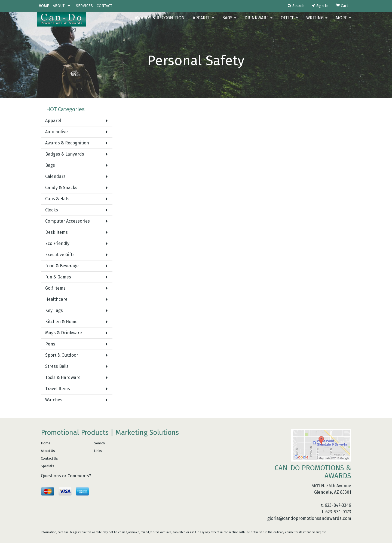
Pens (50, 344)
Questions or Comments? (66, 476)
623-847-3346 (338, 505)
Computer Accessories (68, 221)
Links (98, 451)
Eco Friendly (57, 243)
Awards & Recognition (67, 143)
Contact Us (49, 458)
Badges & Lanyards (65, 154)
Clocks (52, 210)
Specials (48, 466)
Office (289, 22)
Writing (317, 22)
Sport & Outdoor (62, 355)
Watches (54, 400)
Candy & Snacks (61, 188)
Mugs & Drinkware (64, 333)
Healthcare (56, 299)
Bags (229, 22)
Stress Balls (57, 366)
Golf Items (55, 288)
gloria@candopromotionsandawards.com (309, 518)
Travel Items (58, 389)
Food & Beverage (62, 266)
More (343, 22)
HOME (44, 6)
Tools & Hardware (63, 377)
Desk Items (56, 232)
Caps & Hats (57, 199)
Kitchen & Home (61, 322)
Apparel (203, 22)
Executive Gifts (60, 255)
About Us (48, 451)
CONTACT (104, 6)
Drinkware (258, 22)
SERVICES (84, 6)
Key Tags (54, 310)
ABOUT (59, 6)
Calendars (55, 176)
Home (46, 443)
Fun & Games (58, 277)
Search (99, 443)
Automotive (56, 132)
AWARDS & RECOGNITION (160, 22)
